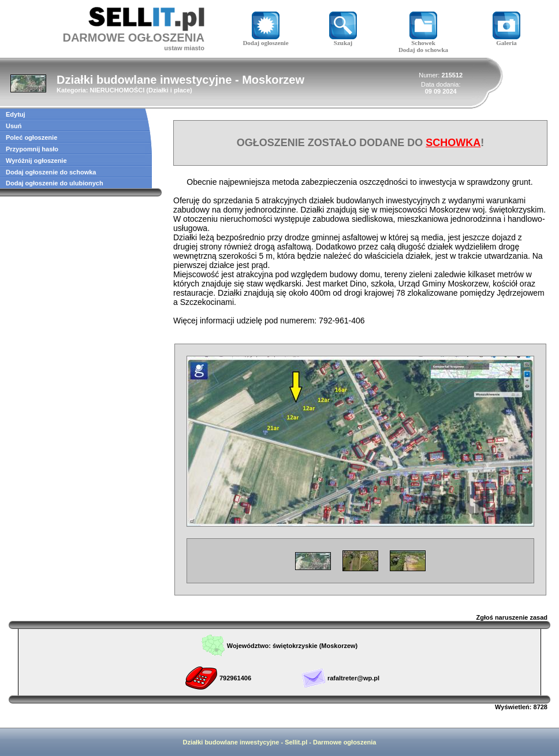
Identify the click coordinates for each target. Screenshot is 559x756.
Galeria (506, 40)
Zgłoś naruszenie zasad (512, 617)
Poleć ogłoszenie (31, 137)
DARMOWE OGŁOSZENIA (133, 38)
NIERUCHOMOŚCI (117, 90)
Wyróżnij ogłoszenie (36, 161)
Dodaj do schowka (423, 50)
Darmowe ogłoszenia (344, 742)
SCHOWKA (453, 143)
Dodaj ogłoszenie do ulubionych (55, 183)
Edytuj (16, 114)
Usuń (14, 126)
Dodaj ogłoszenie (265, 40)
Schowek (423, 40)
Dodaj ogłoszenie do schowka (51, 172)
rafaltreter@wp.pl (353, 678)
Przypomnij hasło (32, 149)
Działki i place (169, 90)
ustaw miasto (184, 48)
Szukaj (343, 40)
